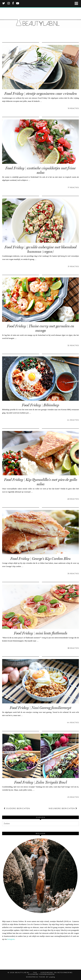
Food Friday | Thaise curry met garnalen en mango (40, 328)
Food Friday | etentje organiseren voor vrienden (41, 94)
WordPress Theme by (40, 977)
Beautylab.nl (22, 973)
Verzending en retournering (57, 973)
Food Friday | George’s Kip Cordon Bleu (40, 559)
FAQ (35, 973)
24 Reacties (73, 420)
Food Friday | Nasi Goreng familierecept (40, 708)
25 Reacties (73, 797)
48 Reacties (73, 499)
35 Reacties (73, 574)
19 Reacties (73, 108)
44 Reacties (73, 723)
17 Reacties (73, 187)
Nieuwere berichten (63, 808)
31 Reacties (73, 266)
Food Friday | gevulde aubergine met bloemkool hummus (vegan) (40, 249)
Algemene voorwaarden (41, 974)
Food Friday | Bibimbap (40, 405)
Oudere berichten (17, 808)
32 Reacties (73, 345)
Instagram (11, 939)
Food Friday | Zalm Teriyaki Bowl (40, 782)
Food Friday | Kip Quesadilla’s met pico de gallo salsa (41, 482)
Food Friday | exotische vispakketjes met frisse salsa (40, 170)
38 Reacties (73, 648)
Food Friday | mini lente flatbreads (41, 633)
